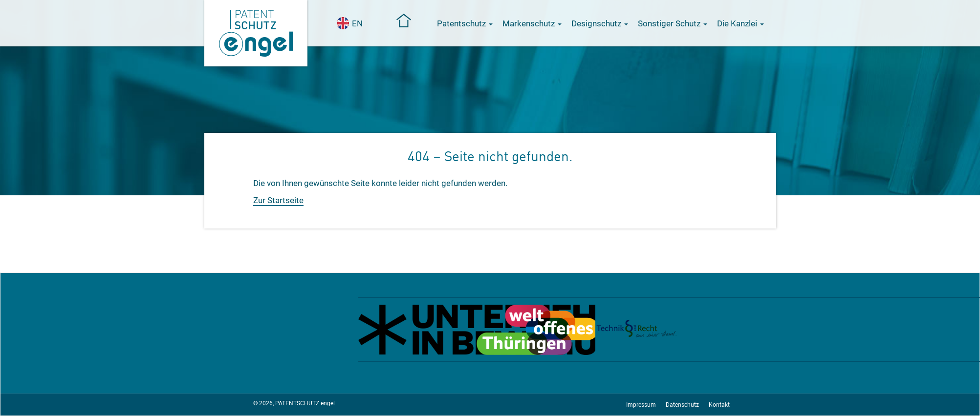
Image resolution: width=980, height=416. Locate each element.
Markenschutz (532, 23)
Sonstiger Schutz (673, 23)
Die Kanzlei (740, 23)
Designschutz (600, 23)
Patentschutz (465, 23)
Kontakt (719, 405)
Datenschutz (682, 405)
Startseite (404, 21)
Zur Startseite (278, 200)
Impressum (641, 405)
